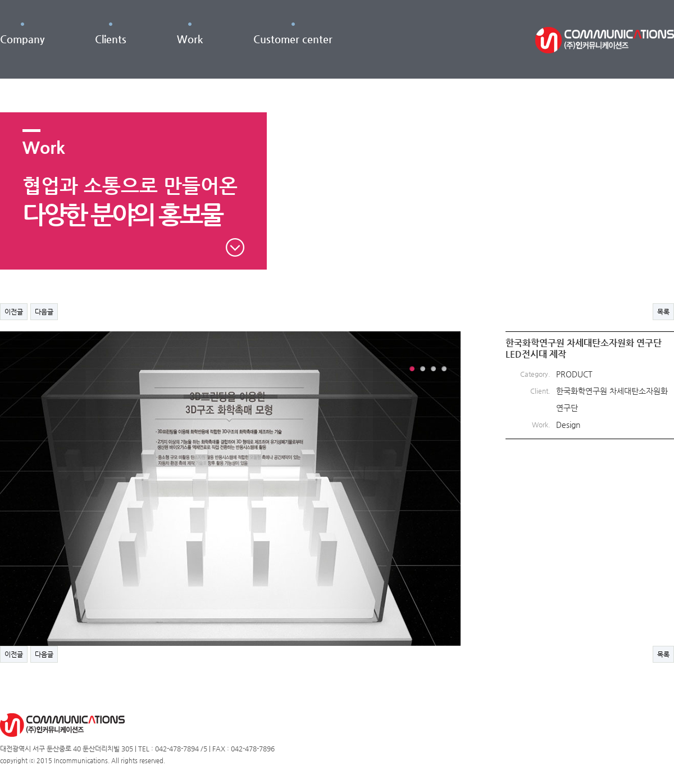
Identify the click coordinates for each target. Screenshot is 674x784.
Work (190, 39)
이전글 (14, 312)
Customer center (293, 39)
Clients (111, 39)
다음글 (44, 312)
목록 (663, 312)
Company (22, 39)
